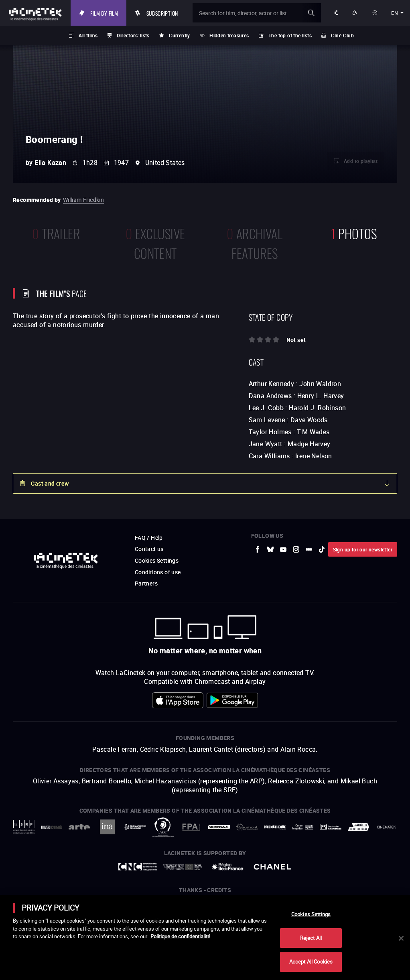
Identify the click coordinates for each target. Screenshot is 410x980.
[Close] (401, 938)
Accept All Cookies (311, 962)
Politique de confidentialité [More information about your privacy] (180, 936)
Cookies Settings (311, 914)
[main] (205, 937)
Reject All (311, 938)
